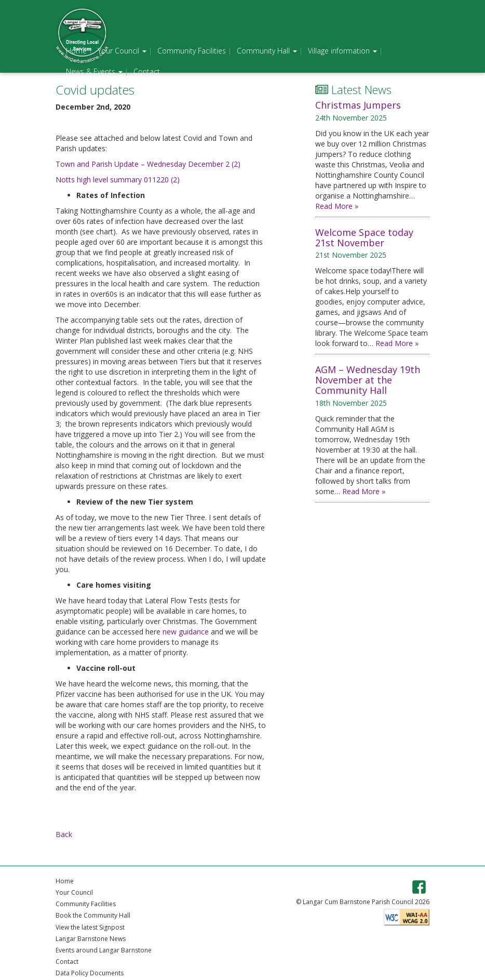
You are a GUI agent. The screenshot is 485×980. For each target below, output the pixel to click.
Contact (147, 71)
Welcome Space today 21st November (364, 237)
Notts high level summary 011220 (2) (118, 180)
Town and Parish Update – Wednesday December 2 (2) (148, 164)
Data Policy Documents (90, 973)
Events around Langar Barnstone (104, 950)
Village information (342, 51)
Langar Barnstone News (91, 939)
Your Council (122, 51)
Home (76, 51)
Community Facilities (192, 51)
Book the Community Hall (93, 915)
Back (64, 834)
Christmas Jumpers (358, 105)
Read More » (337, 206)
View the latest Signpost (90, 927)
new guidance (186, 632)
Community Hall (267, 51)
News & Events (94, 71)
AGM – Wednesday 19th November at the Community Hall (368, 380)
